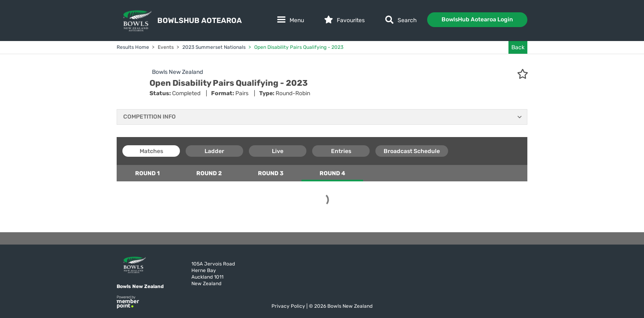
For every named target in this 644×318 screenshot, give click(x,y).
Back (518, 47)
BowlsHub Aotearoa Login (477, 19)
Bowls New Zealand (177, 72)
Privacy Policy (289, 306)
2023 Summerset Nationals (213, 47)
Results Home (133, 47)
